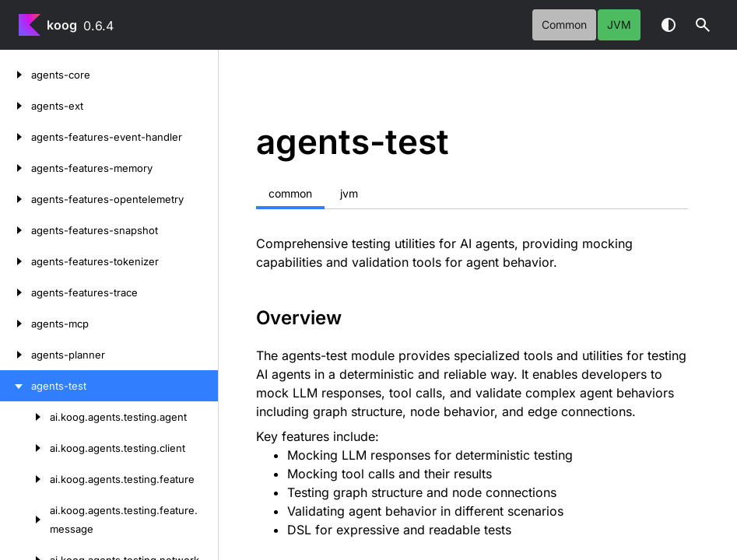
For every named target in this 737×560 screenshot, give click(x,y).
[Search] (703, 25)
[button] (703, 25)
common (564, 24)
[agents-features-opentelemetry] (16, 199)
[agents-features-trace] (16, 292)
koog (62, 25)
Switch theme (669, 25)
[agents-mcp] (16, 324)
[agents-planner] (16, 355)
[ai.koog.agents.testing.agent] (25, 417)
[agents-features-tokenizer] (16, 261)
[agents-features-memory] (16, 168)
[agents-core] (16, 75)
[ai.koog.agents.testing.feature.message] (25, 520)
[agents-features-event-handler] (16, 137)
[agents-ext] (16, 106)
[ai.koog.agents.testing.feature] (25, 479)
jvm (619, 24)
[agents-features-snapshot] (16, 230)
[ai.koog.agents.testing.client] (25, 448)
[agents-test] (16, 386)
